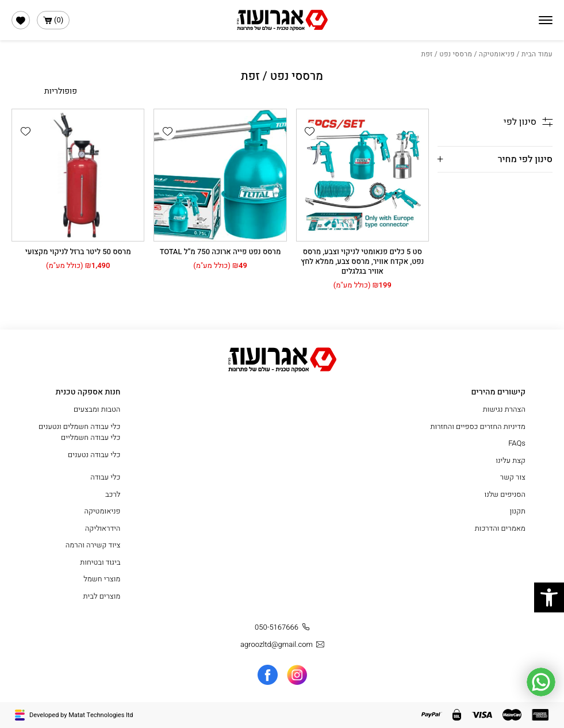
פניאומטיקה (497, 54)
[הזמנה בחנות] (44, 91)
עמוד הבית (537, 54)
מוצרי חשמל (102, 579)
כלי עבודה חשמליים (91, 437)
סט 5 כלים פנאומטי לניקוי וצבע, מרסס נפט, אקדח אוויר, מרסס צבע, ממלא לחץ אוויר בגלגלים (362, 261)
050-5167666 (284, 627)
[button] (310, 131)
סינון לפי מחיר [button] (525, 159)
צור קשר (513, 477)
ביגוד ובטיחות (100, 562)
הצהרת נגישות (504, 409)
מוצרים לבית (101, 596)
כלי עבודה (105, 477)
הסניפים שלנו (505, 494)
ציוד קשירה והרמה (93, 545)
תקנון (517, 511)
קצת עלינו (511, 460)
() (53, 20)
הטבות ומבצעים (97, 409)
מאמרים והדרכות (500, 528)
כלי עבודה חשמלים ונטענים (79, 426)
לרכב (113, 494)
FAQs (517, 443)
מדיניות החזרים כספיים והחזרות (477, 426)
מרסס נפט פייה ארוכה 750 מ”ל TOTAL (220, 252)
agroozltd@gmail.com (284, 645)
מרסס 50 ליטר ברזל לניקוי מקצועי (78, 252)
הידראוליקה (103, 528)
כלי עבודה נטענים (94, 455)
